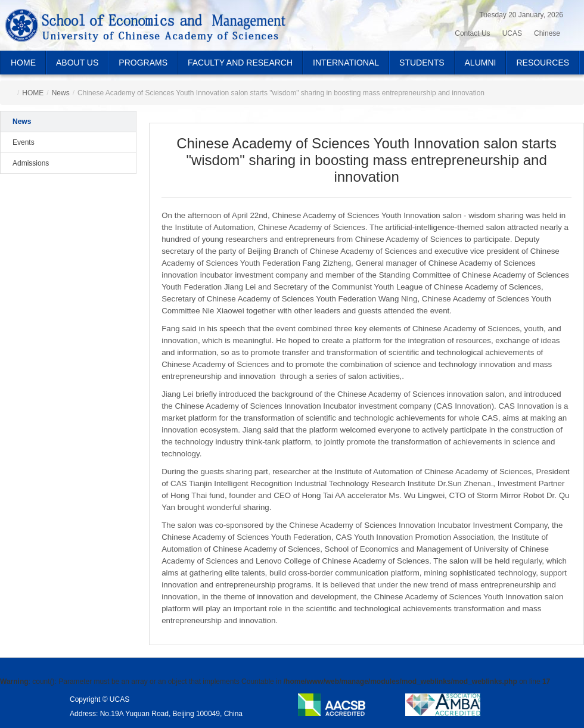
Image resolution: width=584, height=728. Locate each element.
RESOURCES (543, 63)
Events (24, 142)
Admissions (31, 163)
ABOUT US (77, 63)
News (61, 93)
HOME (23, 63)
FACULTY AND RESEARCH (240, 63)
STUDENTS (422, 63)
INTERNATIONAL (346, 63)
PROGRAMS (143, 63)
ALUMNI (481, 63)
